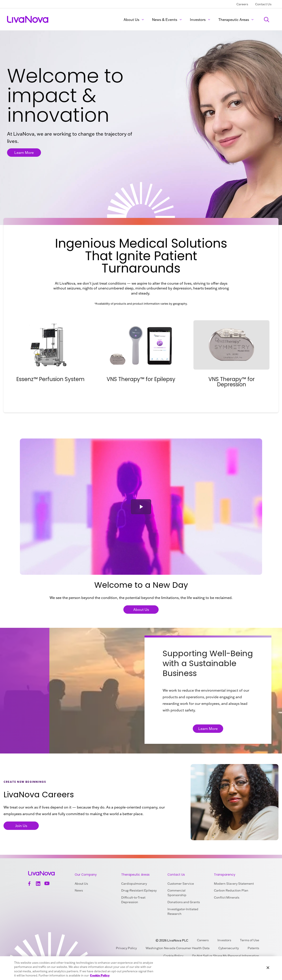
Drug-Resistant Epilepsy (139, 890)
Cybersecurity (229, 948)
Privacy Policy (126, 948)
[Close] (268, 968)
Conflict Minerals (227, 897)
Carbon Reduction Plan (231, 890)
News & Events (167, 20)
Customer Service (181, 884)
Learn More (24, 153)
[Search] (267, 19)
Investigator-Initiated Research (183, 911)
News (79, 890)
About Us (134, 20)
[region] (141, 968)
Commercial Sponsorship (177, 893)
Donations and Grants (184, 902)
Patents (253, 948)
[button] (141, 507)
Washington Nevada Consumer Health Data (178, 948)
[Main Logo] (28, 19)
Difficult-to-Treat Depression (133, 900)
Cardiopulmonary (134, 884)
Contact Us (263, 4)
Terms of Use (250, 940)
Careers (242, 4)
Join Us (21, 826)
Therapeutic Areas (236, 20)
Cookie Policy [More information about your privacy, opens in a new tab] (100, 975)
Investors (200, 20)
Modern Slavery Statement (234, 884)
